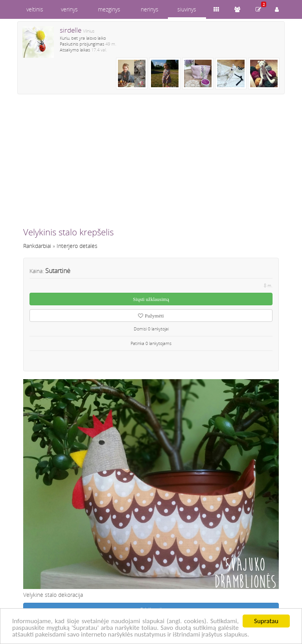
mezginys (109, 9)
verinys (69, 9)
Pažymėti (151, 316)
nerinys (150, 9)
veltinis (35, 9)
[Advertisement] (151, 164)
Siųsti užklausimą (151, 299)
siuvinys (187, 9)
